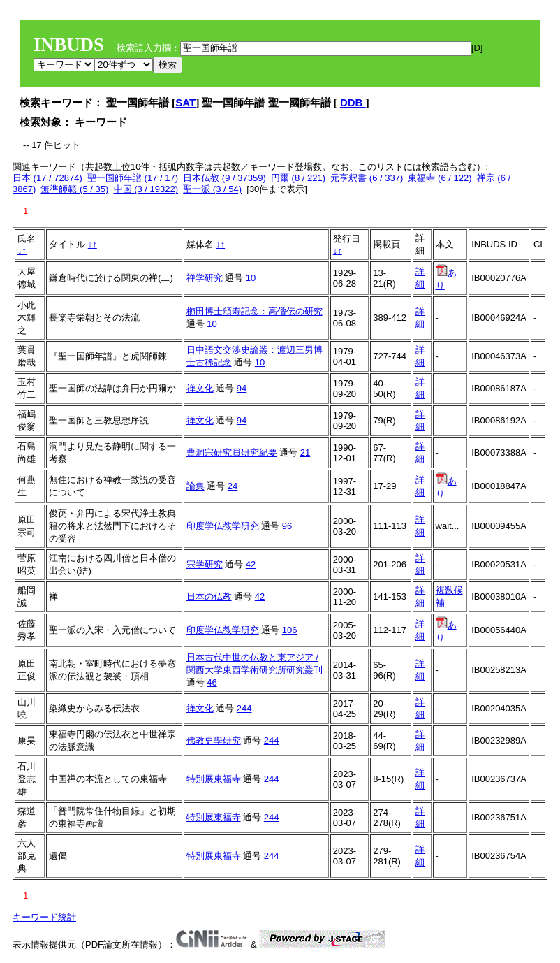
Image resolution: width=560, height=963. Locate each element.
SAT (185, 102)
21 (305, 452)
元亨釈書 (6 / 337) (367, 178)
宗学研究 (205, 564)
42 (251, 564)
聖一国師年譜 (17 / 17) (133, 178)
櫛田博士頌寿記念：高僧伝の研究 (255, 311)
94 (242, 388)
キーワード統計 (44, 917)
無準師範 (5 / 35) (74, 189)
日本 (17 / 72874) (47, 178)
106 (290, 630)
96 (287, 526)
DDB (353, 102)
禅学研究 (205, 278)
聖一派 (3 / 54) (212, 189)
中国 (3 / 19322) (146, 189)
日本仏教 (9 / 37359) (224, 178)
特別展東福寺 (214, 779)
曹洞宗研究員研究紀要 (232, 452)
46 (212, 682)
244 (244, 708)
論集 (196, 486)
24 (233, 486)
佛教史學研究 (214, 740)
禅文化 (200, 388)
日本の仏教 (209, 596)
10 (251, 278)
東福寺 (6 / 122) (440, 178)
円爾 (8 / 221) (298, 178)
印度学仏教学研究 (223, 526)
